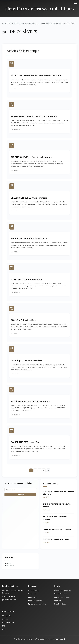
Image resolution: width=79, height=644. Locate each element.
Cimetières (32, 594)
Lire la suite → (15, 89)
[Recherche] (20, 490)
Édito (4, 629)
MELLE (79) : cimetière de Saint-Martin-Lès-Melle (36, 76)
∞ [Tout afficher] (48, 470)
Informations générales (63, 591)
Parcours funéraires (35, 601)
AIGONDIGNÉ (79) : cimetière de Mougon (32, 157)
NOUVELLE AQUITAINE (54, 23)
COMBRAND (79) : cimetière (25, 442)
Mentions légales (8, 623)
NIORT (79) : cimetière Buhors (26, 279)
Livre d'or (58, 601)
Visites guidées (33, 591)
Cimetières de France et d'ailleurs (40, 9)
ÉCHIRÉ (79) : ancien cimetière (27, 361)
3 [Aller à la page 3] (39, 470)
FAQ (4, 626)
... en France (41, 23)
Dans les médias (60, 604)
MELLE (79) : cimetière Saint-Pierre (29, 239)
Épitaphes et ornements (37, 604)
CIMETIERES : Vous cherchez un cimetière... (22, 23)
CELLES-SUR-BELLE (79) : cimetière (29, 198)
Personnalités (33, 597)
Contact (5, 619)
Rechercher (20, 495)
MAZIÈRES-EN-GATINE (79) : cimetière (30, 401)
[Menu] (75, 2)
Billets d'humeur (60, 594)
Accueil (5, 23)
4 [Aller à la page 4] (44, 470)
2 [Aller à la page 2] (35, 470)
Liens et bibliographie (62, 597)
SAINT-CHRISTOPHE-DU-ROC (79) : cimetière (34, 116)
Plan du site (7, 616)
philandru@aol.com (9, 600)
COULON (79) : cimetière (23, 320)
